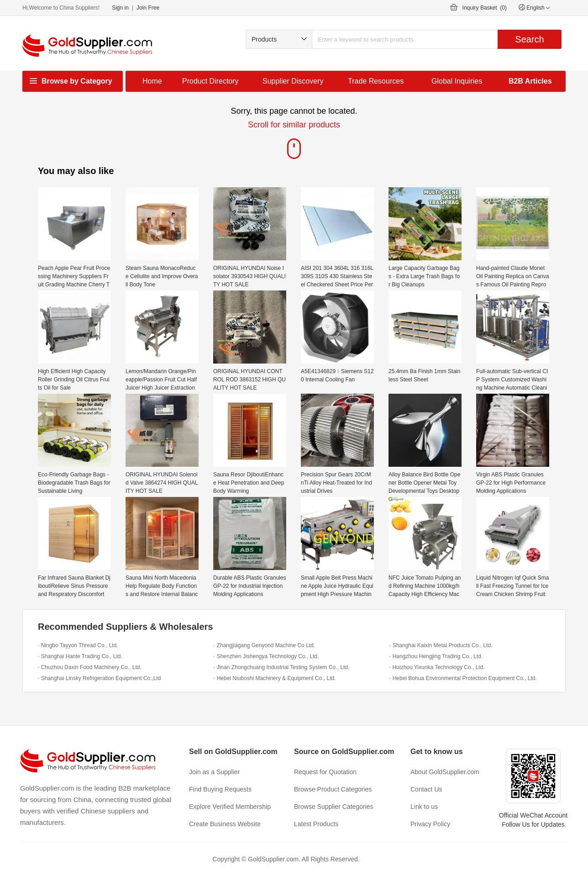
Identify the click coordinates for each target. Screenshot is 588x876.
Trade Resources (376, 81)
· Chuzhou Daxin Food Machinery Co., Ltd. (90, 667)
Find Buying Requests (220, 789)
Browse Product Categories (333, 789)
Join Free (148, 8)
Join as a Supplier (214, 772)
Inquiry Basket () (485, 8)
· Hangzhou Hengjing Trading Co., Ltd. (436, 656)
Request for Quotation (325, 772)
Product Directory (210, 81)
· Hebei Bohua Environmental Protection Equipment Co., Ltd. (463, 678)
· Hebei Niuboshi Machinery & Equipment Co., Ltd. (275, 678)
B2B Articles (530, 81)
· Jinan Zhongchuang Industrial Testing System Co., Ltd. (281, 667)
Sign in (120, 8)
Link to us (424, 807)
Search (529, 39)
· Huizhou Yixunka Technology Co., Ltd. (437, 667)
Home (152, 81)
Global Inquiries (457, 81)
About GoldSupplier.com (445, 772)
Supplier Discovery (293, 81)
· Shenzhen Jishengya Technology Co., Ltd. (266, 656)
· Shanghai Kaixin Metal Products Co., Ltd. (441, 645)
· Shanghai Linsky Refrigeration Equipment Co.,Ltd (100, 678)
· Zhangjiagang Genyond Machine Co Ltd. (264, 645)
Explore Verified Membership (230, 807)
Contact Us (426, 789)
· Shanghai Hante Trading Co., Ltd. (80, 656)
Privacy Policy (430, 824)
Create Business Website (225, 824)
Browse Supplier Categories (334, 807)
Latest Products (316, 824)
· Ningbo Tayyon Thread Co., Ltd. (78, 645)
